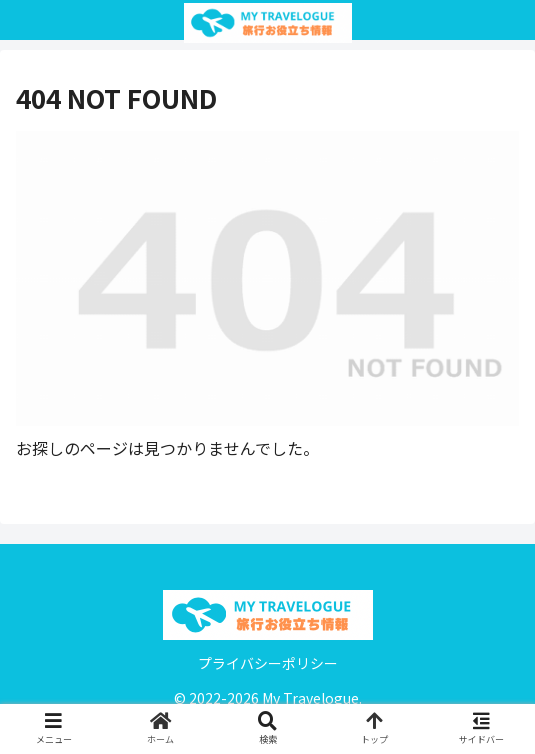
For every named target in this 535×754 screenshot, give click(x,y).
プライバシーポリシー (268, 663)
